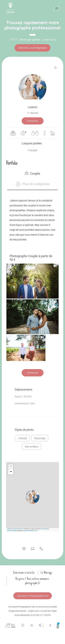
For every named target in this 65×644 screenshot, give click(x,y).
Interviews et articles (24, 573)
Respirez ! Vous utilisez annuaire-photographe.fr (33, 581)
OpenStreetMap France (31, 531)
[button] (32, 184)
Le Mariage (46, 573)
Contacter (33, 121)
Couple (32, 173)
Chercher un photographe (32, 48)
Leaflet (9, 529)
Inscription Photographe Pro (33, 596)
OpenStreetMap (18, 529)
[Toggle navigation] (57, 8)
